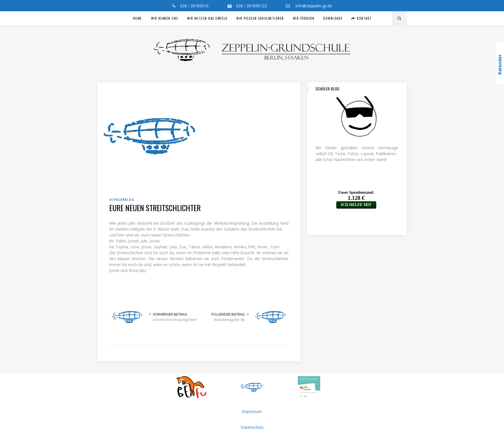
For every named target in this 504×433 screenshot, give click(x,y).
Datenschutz (252, 427)
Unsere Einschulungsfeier (175, 320)
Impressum (252, 411)
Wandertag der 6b (229, 320)
